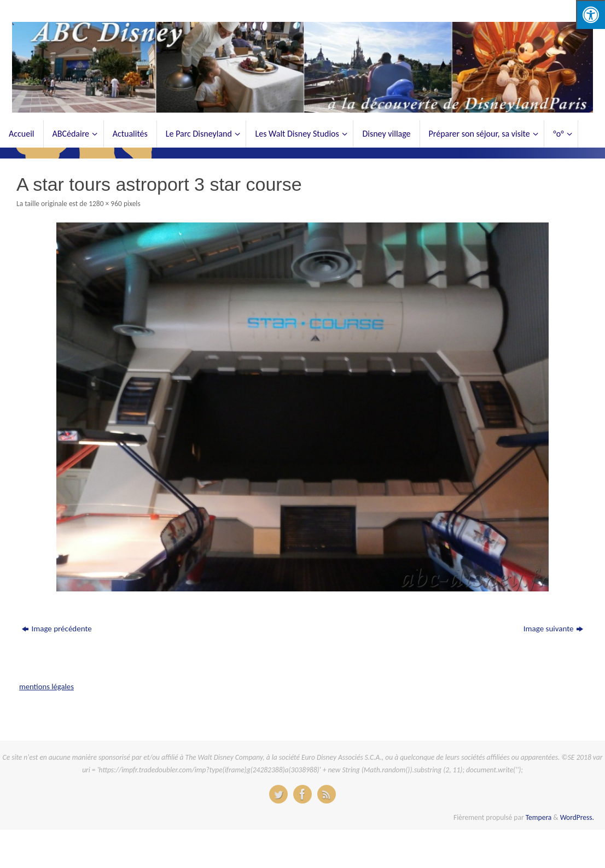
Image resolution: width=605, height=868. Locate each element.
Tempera (539, 817)
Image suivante (553, 629)
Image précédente (57, 629)
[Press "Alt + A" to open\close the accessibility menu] (591, 14)
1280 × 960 (105, 204)
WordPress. (577, 817)
